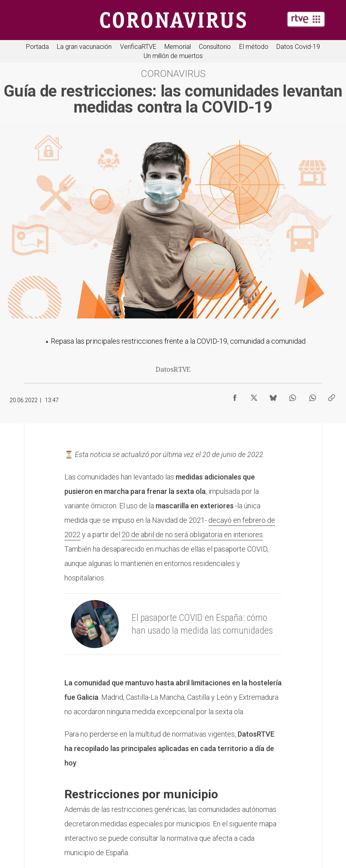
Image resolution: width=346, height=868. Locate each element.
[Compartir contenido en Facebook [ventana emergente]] (235, 396)
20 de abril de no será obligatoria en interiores (192, 535)
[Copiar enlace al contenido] (332, 396)
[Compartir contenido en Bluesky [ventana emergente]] (273, 396)
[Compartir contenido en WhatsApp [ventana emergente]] (292, 396)
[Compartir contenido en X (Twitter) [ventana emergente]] (254, 396)
